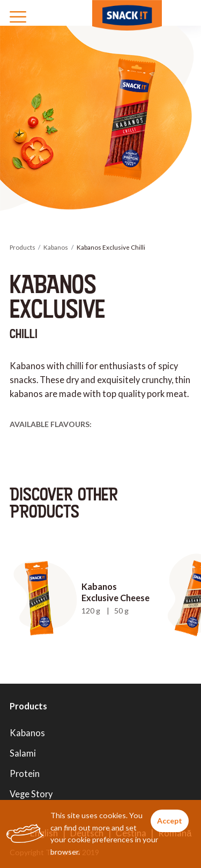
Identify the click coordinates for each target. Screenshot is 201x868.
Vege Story (31, 794)
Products (23, 247)
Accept (170, 821)
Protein (25, 773)
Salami (23, 753)
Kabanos (56, 247)
